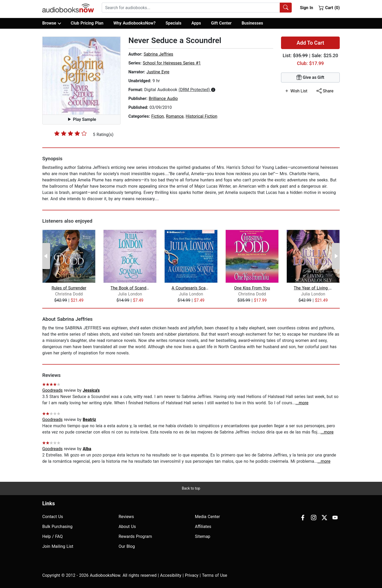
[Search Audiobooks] (286, 8)
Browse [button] (52, 23)
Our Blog (127, 546)
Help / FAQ (52, 536)
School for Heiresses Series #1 (172, 63)
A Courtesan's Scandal (191, 288)
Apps (196, 23)
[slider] (70, 133)
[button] (81, 76)
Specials (173, 23)
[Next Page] (336, 256)
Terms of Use (215, 575)
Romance (175, 116)
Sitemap (203, 536)
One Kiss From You (252, 288)
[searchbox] (191, 8)
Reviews (126, 517)
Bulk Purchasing (57, 527)
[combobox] (197, 8)
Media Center (207, 517)
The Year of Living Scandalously (313, 288)
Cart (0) (329, 8)
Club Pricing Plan (87, 23)
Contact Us (53, 517)
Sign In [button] (306, 8)
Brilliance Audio (163, 99)
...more (302, 403)
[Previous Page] (46, 256)
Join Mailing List (58, 546)
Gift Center (221, 23)
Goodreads (52, 390)
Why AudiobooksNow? (135, 23)
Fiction (158, 116)
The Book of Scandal (130, 288)
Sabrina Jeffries (158, 54)
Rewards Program (135, 536)
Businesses (252, 23)
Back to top (191, 488)
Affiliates (203, 527)
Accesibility (171, 575)
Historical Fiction (202, 116)
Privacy (192, 575)
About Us (127, 527)
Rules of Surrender (69, 288)
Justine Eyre (158, 72)
